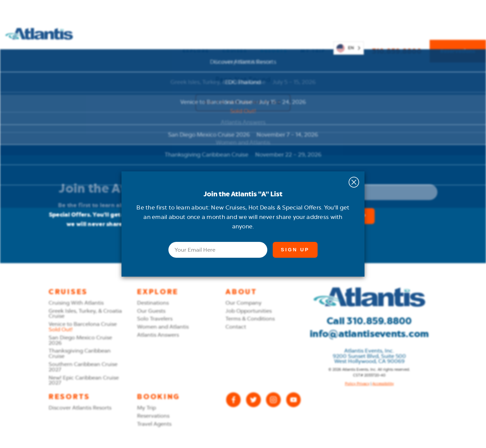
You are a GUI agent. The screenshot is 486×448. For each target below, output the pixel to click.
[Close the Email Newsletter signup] (354, 182)
